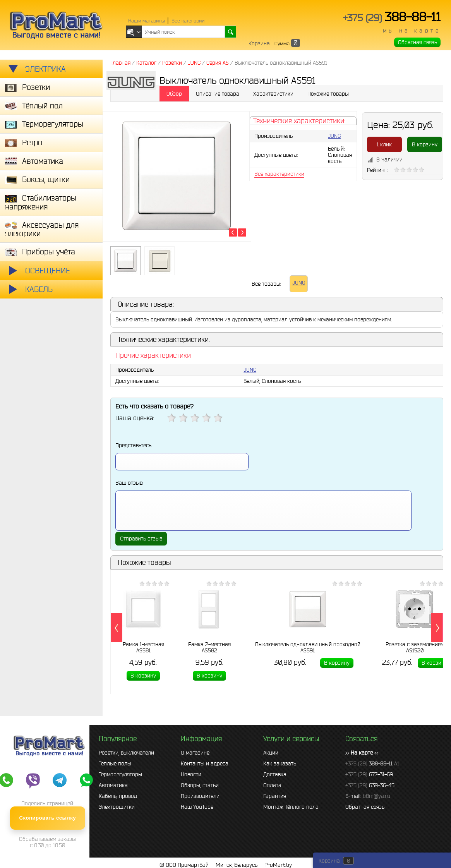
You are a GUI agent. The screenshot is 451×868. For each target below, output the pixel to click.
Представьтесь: (134, 445)
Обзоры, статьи (200, 785)
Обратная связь (418, 42)
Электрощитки (117, 807)
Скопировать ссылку (48, 818)
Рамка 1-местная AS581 (143, 647)
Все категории (188, 21)
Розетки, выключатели (126, 753)
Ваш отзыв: (129, 483)
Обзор (174, 94)
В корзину (425, 144)
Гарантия (275, 796)
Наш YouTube (197, 807)
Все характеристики (279, 174)
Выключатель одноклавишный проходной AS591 (308, 647)
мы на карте (410, 31)
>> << (362, 753)
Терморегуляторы (120, 774)
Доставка (275, 774)
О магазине (195, 753)
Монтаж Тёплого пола (291, 807)
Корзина (259, 43)
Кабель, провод (118, 796)
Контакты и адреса (205, 763)
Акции (271, 753)
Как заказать (280, 763)
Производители (200, 796)
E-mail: (368, 796)
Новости (191, 774)
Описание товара (218, 94)
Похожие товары (328, 94)
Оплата (272, 785)
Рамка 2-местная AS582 (209, 647)
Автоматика (113, 785)
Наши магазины (147, 21)
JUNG (334, 136)
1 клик (384, 144)
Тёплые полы (115, 763)
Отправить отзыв (141, 539)
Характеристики (273, 94)
